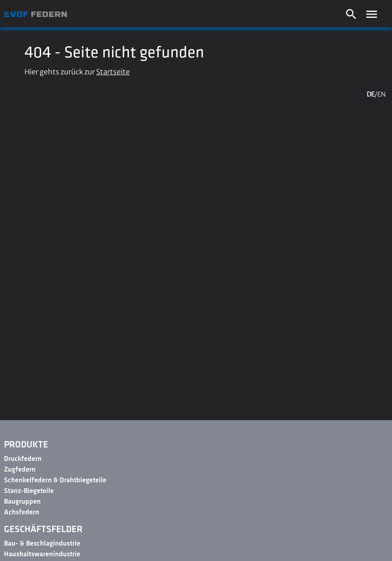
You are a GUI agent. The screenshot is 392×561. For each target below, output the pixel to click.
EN (382, 94)
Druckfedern (23, 459)
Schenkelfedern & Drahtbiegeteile (55, 480)
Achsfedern (22, 513)
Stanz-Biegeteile (29, 491)
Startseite (113, 72)
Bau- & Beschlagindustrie (42, 544)
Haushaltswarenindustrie (42, 554)
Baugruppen (22, 502)
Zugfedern (20, 470)
